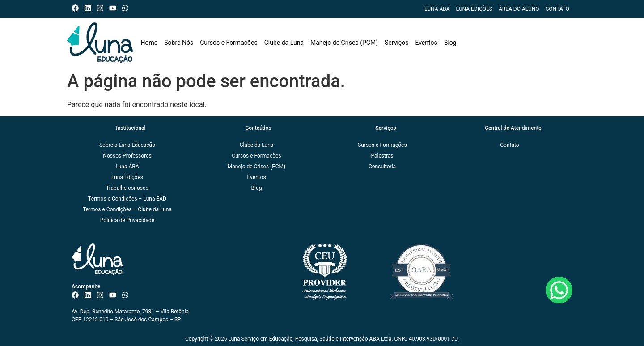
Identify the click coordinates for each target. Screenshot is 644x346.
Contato (557, 9)
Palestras (382, 156)
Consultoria (382, 167)
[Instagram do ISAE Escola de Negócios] (102, 8)
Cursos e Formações (229, 43)
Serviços (396, 43)
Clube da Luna (284, 43)
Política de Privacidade (127, 220)
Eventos (426, 43)
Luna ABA (437, 9)
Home (149, 43)
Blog (450, 43)
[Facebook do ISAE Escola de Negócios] (77, 8)
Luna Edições (474, 9)
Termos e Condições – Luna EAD (127, 199)
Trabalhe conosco (127, 188)
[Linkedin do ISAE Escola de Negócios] (90, 8)
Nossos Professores (127, 156)
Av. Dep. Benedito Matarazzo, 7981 (113, 312)
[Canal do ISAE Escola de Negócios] (115, 8)
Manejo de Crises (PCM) (344, 43)
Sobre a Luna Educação (127, 145)
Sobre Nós (179, 43)
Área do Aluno (519, 9)
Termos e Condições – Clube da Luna (127, 209)
